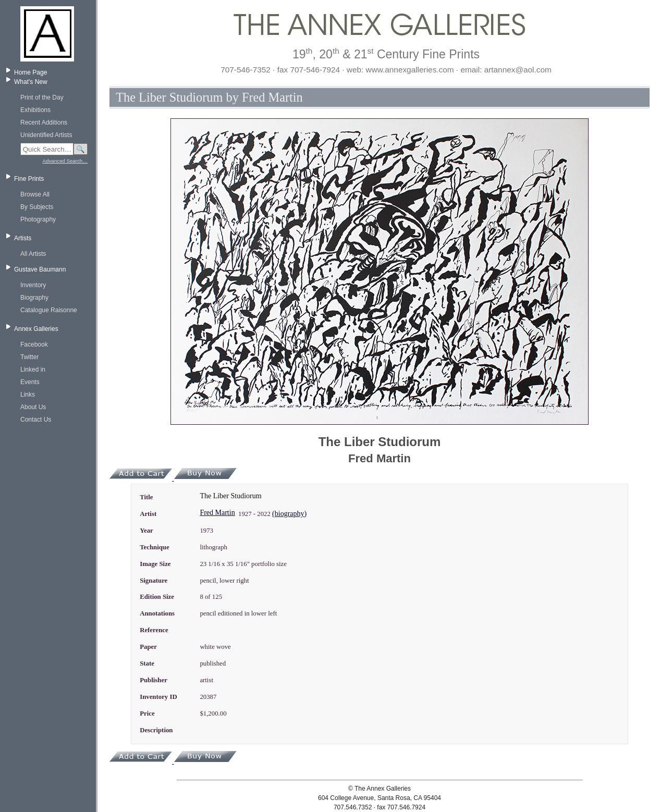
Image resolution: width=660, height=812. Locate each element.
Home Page (30, 72)
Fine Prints (29, 179)
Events (30, 382)
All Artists (33, 254)
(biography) (289, 514)
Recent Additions (44, 122)
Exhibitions (35, 110)
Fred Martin (217, 513)
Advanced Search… (65, 161)
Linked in (33, 370)
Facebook (34, 345)
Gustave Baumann (40, 269)
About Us (33, 407)
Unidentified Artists (46, 135)
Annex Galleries (36, 329)
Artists (23, 238)
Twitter (29, 357)
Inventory (33, 285)
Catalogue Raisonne (49, 310)
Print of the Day (42, 97)
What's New (31, 82)
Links (28, 395)
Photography (38, 219)
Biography (34, 298)
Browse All (35, 194)
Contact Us (36, 420)
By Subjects (37, 207)
